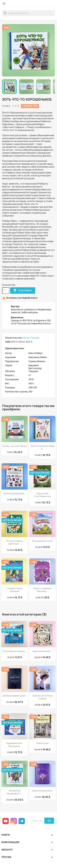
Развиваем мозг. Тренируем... (15, 745)
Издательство (14, 338)
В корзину (23, 290)
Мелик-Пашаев (31, 338)
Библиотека (42, 743)
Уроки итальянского (42, 791)
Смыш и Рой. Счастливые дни (42, 495)
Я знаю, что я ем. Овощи (15, 446)
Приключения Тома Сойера (42, 697)
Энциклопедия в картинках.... (15, 542)
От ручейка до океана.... (15, 651)
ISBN (8, 342)
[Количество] (6, 290)
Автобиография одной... (15, 696)
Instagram (14, 821)
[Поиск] (28, 13)
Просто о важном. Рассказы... (42, 590)
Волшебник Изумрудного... (15, 792)
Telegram (22, 821)
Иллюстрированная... (15, 493)
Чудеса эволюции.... (42, 651)
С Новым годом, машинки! (15, 590)
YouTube (6, 821)
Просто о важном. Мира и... (42, 447)
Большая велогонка (42, 541)
